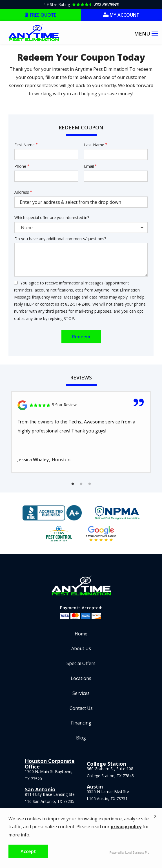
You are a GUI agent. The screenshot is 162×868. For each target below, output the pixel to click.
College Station (106, 764)
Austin (95, 787)
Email (89, 166)
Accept (28, 851)
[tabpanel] (81, 432)
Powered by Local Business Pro (129, 853)
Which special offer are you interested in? (52, 217)
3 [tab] (90, 484)
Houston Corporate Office (50, 764)
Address (22, 192)
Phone (20, 166)
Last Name (94, 145)
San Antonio (40, 789)
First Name (25, 145)
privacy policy (126, 827)
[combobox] (81, 228)
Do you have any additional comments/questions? (60, 239)
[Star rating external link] (81, 4)
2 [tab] (81, 484)
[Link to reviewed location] (81, 405)
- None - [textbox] (27, 228)
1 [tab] (73, 484)
